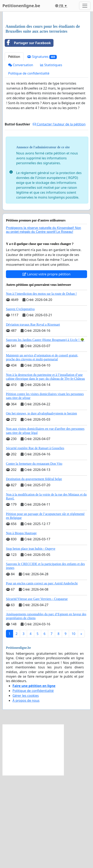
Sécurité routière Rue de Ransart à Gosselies (35, 541)
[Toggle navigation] (85, 6)
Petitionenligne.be (21, 6)
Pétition (14, 149)
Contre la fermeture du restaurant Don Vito (34, 556)
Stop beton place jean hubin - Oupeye (31, 641)
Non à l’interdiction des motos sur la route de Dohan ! (41, 386)
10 (73, 726)
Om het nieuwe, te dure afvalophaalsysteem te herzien (41, 506)
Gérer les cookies (26, 788)
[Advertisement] (46, 65)
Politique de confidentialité (29, 166)
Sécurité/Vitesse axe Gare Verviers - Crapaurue (37, 692)
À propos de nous (26, 793)
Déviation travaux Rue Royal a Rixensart (33, 417)
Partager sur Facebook (28, 136)
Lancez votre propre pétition (46, 367)
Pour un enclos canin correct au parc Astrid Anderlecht (42, 676)
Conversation (21, 158)
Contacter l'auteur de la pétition (59, 217)
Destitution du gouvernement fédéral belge (34, 572)
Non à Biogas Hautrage (21, 626)
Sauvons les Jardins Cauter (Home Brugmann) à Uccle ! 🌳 (45, 433)
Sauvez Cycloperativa (20, 402)
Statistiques (51, 158)
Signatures (42, 149)
